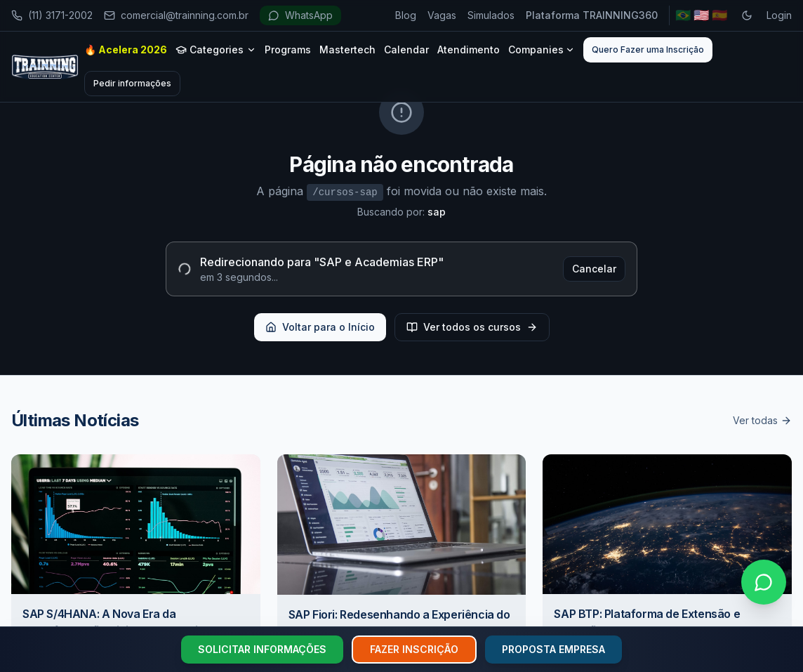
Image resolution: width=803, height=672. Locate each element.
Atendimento (469, 50)
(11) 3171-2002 (52, 15)
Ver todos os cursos (472, 327)
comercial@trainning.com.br (176, 15)
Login (779, 15)
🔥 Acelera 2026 (126, 50)
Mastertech (347, 50)
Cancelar (594, 269)
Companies (542, 50)
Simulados (491, 15)
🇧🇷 (683, 15)
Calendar (406, 50)
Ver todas (762, 420)
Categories (216, 50)
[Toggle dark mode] (747, 15)
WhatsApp (300, 15)
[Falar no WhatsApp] (764, 582)
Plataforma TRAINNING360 (592, 15)
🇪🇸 (719, 15)
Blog (406, 15)
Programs (288, 50)
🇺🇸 (701, 15)
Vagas (442, 15)
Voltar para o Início (320, 327)
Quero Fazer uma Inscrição (648, 50)
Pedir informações (132, 83)
